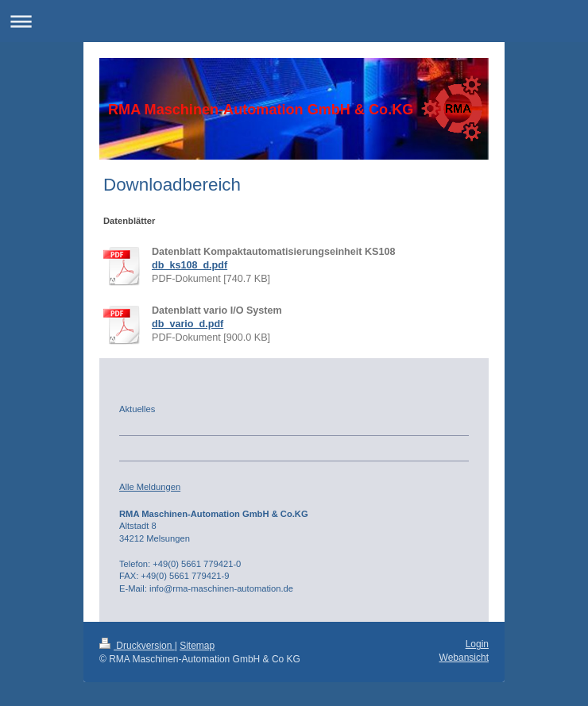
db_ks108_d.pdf (190, 265)
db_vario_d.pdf (188, 324)
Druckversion (137, 646)
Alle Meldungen (150, 487)
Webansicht (464, 658)
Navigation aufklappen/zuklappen (294, 21)
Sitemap (197, 646)
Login (477, 644)
